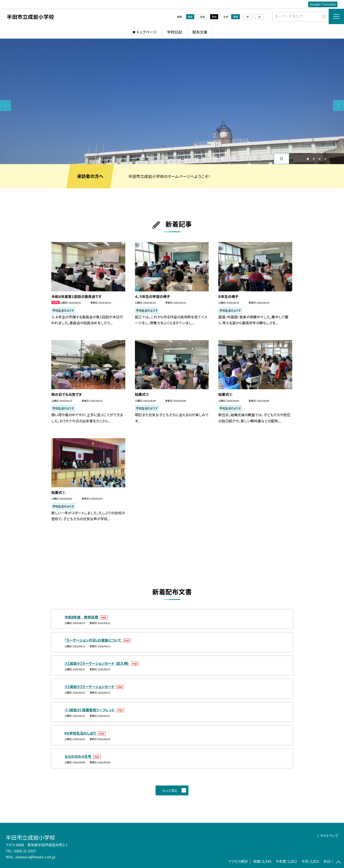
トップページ (147, 32)
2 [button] (314, 159)
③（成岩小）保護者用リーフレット (90, 710)
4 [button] (325, 159)
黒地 (214, 17)
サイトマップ (329, 836)
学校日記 (175, 32)
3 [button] (320, 159)
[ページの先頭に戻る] (339, 863)
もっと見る (170, 790)
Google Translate (323, 4)
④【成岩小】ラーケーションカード (90, 687)
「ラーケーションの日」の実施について (93, 640)
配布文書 (200, 32)
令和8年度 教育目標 (82, 617)
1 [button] (308, 159)
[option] (172, 101)
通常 (190, 17)
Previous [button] (5, 106)
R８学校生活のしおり (81, 733)
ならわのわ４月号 (78, 756)
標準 (236, 17)
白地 (202, 17)
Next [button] (339, 106)
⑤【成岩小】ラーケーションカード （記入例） (97, 663)
